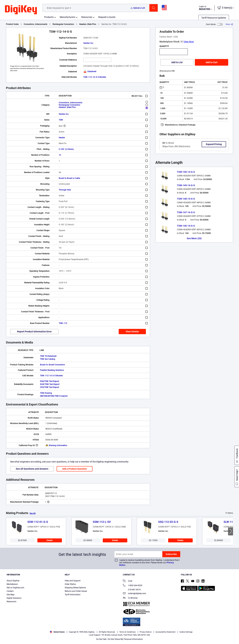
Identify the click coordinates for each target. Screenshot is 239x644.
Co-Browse (130, 598)
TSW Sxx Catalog (48, 359)
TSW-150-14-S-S (186, 172)
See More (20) (194, 238)
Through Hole (65, 190)
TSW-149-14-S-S (186, 185)
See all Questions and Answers (32, 469)
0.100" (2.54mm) (66, 149)
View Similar (132, 332)
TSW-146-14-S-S (186, 226)
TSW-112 (63, 323)
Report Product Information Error (34, 332)
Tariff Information (73, 595)
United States (57, 632)
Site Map (11, 595)
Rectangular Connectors (63, 24)
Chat (128, 581)
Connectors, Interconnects (36, 24)
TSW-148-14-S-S (186, 199)
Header (62, 138)
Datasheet (90, 71)
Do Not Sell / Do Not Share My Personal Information (119, 639)
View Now (189, 42)
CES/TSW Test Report (50, 387)
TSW (61, 120)
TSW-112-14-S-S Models (95, 77)
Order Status (70, 584)
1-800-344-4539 (133, 586)
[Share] (229, 24)
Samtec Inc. (88, 43)
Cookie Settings (186, 632)
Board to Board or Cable (69, 178)
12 (60, 155)
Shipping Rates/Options (75, 588)
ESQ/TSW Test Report (50, 381)
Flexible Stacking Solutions (52, 370)
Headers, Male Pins (88, 24)
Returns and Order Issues (76, 591)
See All (33, 513)
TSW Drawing (46, 393)
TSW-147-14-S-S (186, 212)
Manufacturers (67, 17)
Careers (10, 591)
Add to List (177, 62)
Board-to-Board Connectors (52, 365)
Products (49, 17)
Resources (87, 17)
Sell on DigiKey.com (15, 588)
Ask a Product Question (75, 469)
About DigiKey (13, 581)
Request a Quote (107, 17)
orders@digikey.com (134, 594)
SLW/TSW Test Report (50, 384)
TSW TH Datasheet (48, 356)
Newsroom (12, 602)
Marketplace (12, 584)
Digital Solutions (14, 598)
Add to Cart (212, 62)
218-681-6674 (132, 590)
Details (50, 540)
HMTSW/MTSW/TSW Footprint (54, 396)
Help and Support (73, 581)
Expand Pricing (214, 144)
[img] (21, 10)
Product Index (12, 24)
